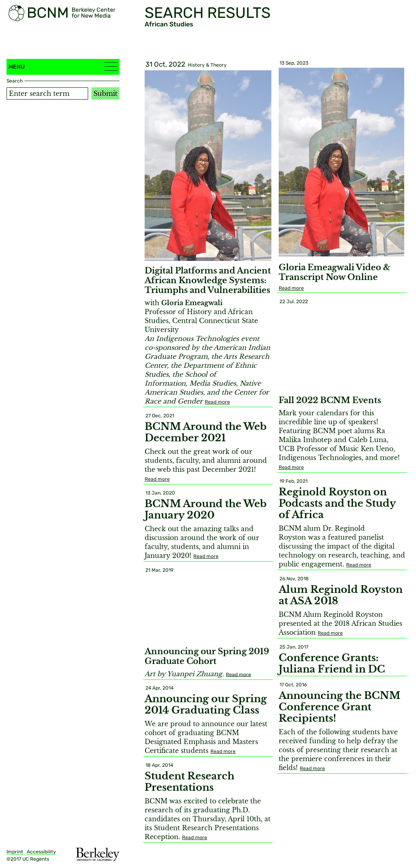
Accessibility (41, 852)
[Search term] (47, 93)
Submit (105, 93)
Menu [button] (63, 66)
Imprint (15, 852)
